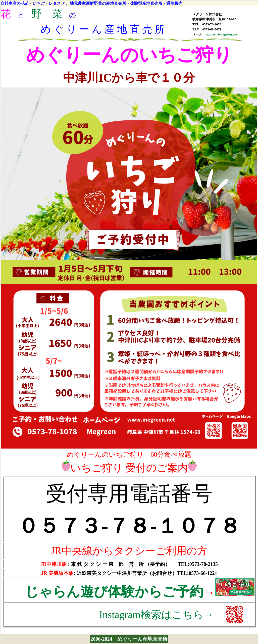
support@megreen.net (221, 34)
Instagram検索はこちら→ (156, 615)
